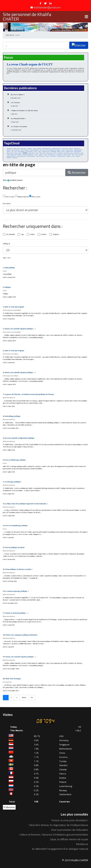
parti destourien (61, 156)
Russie (20, 155)
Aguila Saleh (16, 149)
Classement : (7, 204)
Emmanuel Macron (34, 150)
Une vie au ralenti (15, 547)
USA (77, 155)
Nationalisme (32, 153)
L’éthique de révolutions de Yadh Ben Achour (47, 112)
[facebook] (40, 3)
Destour (71, 149)
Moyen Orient (77, 151)
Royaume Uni (14, 155)
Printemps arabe (69, 153)
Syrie (45, 155)
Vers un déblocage (15, 460)
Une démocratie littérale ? (47, 120)
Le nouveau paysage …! (17, 591)
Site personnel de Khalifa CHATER (27, 17)
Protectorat (77, 153)
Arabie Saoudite (37, 149)
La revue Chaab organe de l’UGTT (30, 64)
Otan (55, 153)
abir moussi (53, 156)
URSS (73, 155)
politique (68, 156)
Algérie (30, 149)
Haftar (8, 151)
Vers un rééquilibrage (16, 526)
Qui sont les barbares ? (47, 96)
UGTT (69, 155)
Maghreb (54, 151)
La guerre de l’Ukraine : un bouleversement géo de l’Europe (29, 394)
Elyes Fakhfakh (25, 150)
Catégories (56, 234)
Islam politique (21, 152)
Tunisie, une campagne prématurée (21, 635)
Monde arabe (70, 151)
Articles (33, 234)
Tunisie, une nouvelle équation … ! (20, 329)
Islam (10, 268)
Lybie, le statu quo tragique (14, 307)
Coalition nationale (56, 149)
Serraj (36, 155)
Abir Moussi (9, 149)
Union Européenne (11, 156)
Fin (32, 697)
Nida (37, 153)
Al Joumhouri (24, 149)
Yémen (47, 156)
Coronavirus (65, 149)
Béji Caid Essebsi (46, 149)
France (63, 150)
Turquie (65, 155)
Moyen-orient (18, 153)
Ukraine (81, 155)
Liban (36, 152)
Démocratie (77, 149)
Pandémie (60, 153)
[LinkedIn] (50, 3)
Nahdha (25, 153)
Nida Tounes (43, 153)
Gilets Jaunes (70, 150)
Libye (40, 151)
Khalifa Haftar (30, 152)
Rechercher (77, 172)
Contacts (44, 234)
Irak (12, 152)
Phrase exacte (35, 196)
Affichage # (6, 244)
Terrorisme (59, 155)
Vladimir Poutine (31, 156)
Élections (9, 158)
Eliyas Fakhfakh (16, 150)
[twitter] (45, 3)
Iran (16, 151)
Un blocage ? (13, 482)
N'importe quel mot (22, 196)
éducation (15, 158)
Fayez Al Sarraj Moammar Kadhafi (52, 150)
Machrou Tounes (46, 151)
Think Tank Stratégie (13, 679)
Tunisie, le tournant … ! (17, 613)
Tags (23, 234)
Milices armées (61, 152)
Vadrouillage (12, 416)
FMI (41, 150)
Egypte (9, 150)
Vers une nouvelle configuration (19, 438)
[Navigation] (86, 17)
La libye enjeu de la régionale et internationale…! (26, 504)
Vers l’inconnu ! (47, 104)
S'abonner (9, 807)
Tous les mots (9, 196)
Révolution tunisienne (28, 155)
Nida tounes (50, 153)
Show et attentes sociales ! (19, 569)
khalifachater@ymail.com (47, 8)
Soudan (41, 155)
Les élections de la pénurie (47, 128)
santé (73, 156)
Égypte (78, 156)
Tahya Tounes (51, 155)
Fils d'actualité (11, 234)
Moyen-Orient (10, 153)
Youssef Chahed (40, 156)
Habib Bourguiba (78, 150)
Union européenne (21, 156)
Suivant (24, 697)
